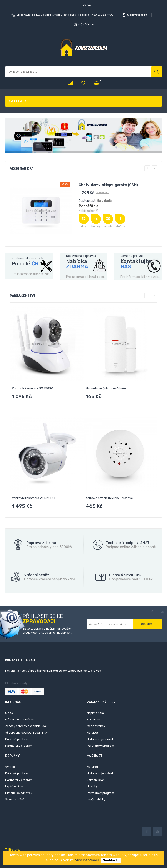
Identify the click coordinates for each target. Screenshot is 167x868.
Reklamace (94, 719)
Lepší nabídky (14, 786)
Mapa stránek (96, 726)
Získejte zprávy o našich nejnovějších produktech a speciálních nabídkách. (48, 631)
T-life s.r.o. (13, 850)
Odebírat (148, 624)
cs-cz (88, 5)
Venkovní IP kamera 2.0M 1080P (34, 498)
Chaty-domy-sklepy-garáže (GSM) (108, 185)
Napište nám (95, 713)
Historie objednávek (100, 739)
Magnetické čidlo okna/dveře (106, 388)
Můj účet (86, 25)
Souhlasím (111, 860)
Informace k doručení (19, 719)
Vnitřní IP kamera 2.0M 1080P (32, 388)
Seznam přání (14, 799)
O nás (9, 713)
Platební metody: (17, 683)
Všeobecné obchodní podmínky (26, 733)
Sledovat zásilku (137, 15)
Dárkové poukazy (17, 739)
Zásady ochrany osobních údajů (27, 726)
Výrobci (10, 767)
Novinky (92, 786)
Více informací (87, 860)
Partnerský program (19, 746)
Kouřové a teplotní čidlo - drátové (109, 498)
